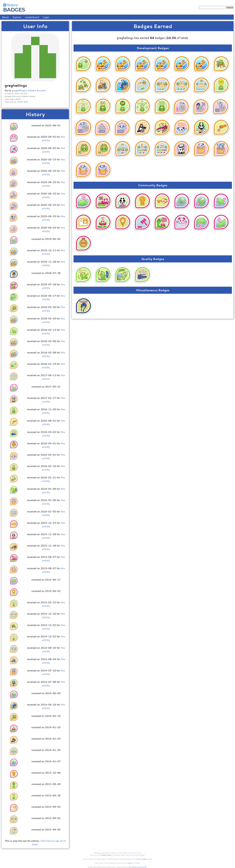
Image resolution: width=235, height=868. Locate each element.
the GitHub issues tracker (138, 867)
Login (46, 17)
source (130, 863)
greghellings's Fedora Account (29, 90)
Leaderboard (32, 17)
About (5, 17)
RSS (26, 102)
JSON (20, 102)
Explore (17, 17)
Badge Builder (107, 855)
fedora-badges (141, 859)
